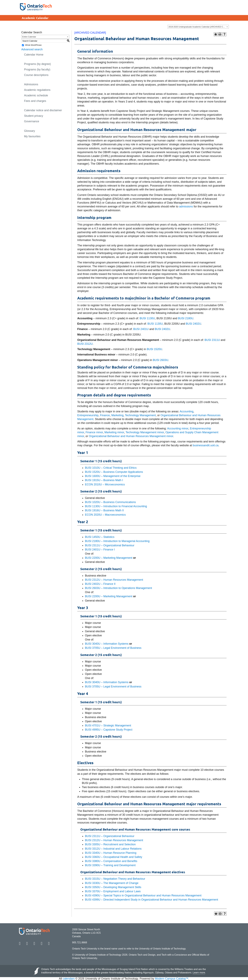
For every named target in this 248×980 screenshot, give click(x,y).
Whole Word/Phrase (33, 45)
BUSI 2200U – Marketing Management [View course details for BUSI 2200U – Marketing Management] (109, 558)
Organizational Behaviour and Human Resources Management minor (131, 436)
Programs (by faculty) (37, 69)
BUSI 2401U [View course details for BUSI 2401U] (141, 329)
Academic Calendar (35, 18)
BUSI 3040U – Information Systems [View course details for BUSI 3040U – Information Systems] (107, 644)
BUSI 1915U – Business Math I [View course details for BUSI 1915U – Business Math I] (104, 480)
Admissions (31, 84)
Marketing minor (114, 432)
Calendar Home (34, 55)
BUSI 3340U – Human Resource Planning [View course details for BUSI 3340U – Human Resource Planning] (111, 853)
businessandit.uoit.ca (206, 445)
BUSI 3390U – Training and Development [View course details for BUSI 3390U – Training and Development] (110, 865)
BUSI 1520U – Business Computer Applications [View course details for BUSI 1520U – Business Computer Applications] (114, 472)
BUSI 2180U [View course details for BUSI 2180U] (186, 318)
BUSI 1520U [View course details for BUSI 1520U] (155, 349)
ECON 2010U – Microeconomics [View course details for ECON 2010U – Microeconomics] (105, 484)
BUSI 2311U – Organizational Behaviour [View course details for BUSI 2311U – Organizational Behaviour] (110, 545)
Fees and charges (35, 101)
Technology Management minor (145, 432)
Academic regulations (37, 90)
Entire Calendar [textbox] (29, 37)
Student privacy (34, 116)
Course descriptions (36, 75)
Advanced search (32, 49)
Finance (105, 415)
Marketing (117, 415)
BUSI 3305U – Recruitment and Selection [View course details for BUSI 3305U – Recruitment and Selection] (110, 844)
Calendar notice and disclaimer (43, 110)
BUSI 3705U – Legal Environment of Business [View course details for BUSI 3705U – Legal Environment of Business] (113, 648)
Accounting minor (178, 428)
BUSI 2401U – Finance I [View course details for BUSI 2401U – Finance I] (100, 550)
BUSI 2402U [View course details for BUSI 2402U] (193, 324)
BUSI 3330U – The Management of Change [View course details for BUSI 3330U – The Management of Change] (112, 883)
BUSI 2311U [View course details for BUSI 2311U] (212, 340)
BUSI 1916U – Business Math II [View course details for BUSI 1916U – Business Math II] (104, 510)
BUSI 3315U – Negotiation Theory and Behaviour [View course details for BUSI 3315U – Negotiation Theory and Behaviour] (115, 879)
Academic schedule (36, 95)
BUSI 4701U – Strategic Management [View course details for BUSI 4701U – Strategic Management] (108, 725)
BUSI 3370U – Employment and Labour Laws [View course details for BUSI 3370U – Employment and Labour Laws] (113, 891)
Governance (32, 121)
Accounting (187, 411)
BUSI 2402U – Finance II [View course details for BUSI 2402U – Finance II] (100, 584)
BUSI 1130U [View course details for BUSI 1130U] (147, 318)
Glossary (30, 131)
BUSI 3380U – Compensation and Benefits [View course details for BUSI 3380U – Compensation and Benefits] (111, 861)
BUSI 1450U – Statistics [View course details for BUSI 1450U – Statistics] (100, 537)
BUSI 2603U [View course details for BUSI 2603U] (160, 360)
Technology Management (140, 415)
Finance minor (94, 432)
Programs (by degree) (37, 64)
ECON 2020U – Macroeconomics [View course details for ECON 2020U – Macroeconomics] (105, 515)
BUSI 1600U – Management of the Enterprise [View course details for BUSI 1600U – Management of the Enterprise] (113, 476)
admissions (186, 206)
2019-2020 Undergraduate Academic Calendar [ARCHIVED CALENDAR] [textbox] (199, 27)
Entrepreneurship (88, 415)
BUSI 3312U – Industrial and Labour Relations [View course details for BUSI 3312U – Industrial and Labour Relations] (113, 849)
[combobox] (198, 27)
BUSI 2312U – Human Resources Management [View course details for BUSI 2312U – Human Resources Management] (114, 580)
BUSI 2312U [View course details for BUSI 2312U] (85, 344)
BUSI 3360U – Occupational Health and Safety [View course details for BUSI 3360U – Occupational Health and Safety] (114, 857)
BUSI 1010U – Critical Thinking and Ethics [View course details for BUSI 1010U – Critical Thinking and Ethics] (111, 468)
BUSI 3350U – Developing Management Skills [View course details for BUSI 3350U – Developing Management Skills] (113, 887)
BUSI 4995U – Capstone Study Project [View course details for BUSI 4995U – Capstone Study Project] (109, 730)
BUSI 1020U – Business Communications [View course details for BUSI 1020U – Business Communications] (110, 502)
